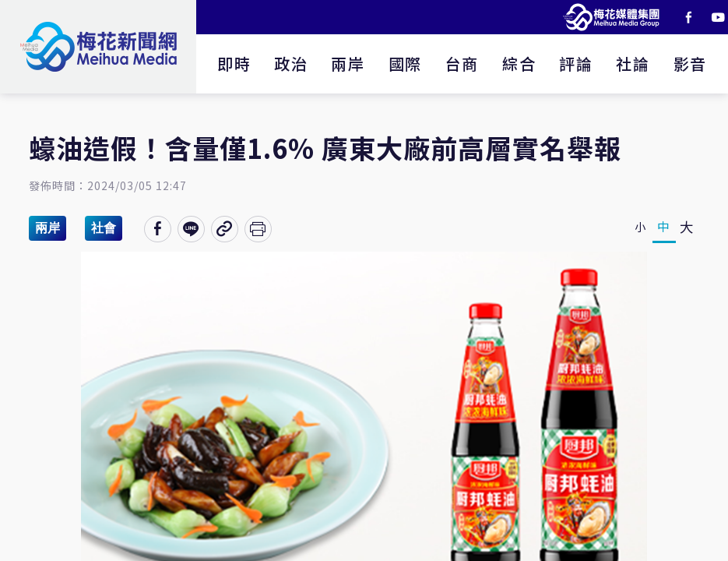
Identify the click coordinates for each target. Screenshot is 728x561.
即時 (234, 64)
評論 (576, 64)
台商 (462, 64)
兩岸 (348, 64)
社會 (104, 228)
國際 (405, 64)
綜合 (519, 64)
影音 (690, 64)
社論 (633, 64)
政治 (291, 64)
